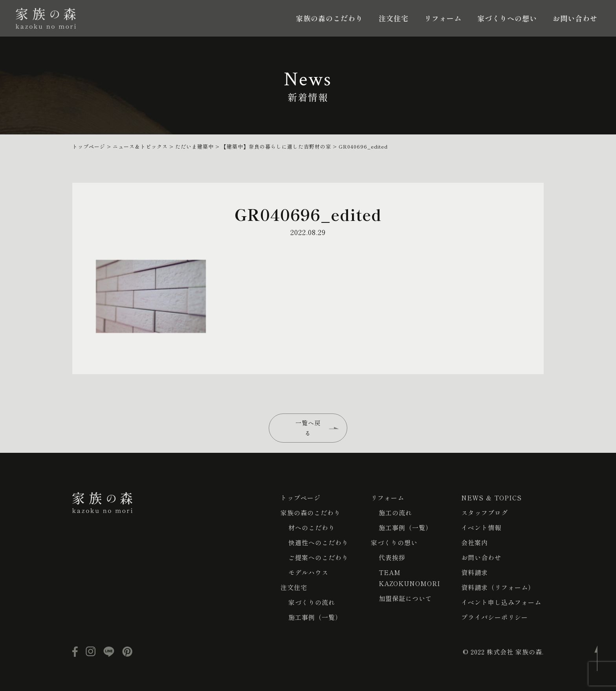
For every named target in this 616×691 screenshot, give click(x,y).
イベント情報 (481, 527)
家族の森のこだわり (329, 18)
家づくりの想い (394, 542)
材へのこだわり (312, 527)
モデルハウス (308, 572)
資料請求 (475, 572)
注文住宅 (394, 18)
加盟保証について (405, 598)
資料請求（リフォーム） (498, 587)
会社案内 (475, 542)
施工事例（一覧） (315, 617)
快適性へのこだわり (318, 542)
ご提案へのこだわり (318, 557)
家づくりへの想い (507, 18)
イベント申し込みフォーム (501, 602)
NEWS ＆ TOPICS (491, 498)
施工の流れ (395, 513)
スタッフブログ (485, 513)
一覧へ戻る (308, 428)
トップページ (301, 498)
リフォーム (443, 18)
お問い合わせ (575, 18)
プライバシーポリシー (495, 617)
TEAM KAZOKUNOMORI (410, 578)
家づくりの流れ (312, 602)
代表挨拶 (392, 557)
